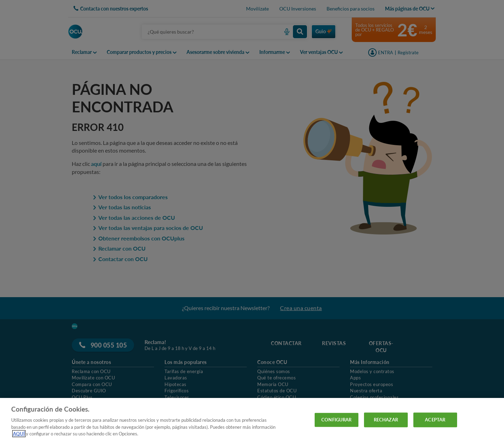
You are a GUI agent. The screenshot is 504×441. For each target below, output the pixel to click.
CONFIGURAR (336, 420)
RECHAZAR (386, 420)
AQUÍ (19, 434)
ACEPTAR (435, 420)
